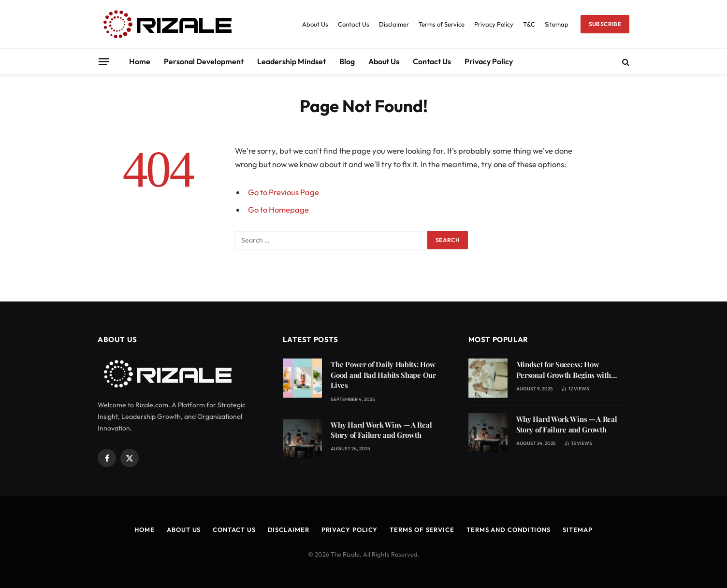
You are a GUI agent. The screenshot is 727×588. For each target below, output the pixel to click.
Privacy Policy (494, 24)
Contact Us (354, 24)
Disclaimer (394, 24)
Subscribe (605, 24)
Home (140, 61)
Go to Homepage (278, 209)
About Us (315, 24)
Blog (347, 61)
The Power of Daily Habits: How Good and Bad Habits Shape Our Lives (383, 375)
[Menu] (104, 61)
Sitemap (557, 24)
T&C (529, 24)
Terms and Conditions (509, 530)
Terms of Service (442, 24)
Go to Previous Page (284, 192)
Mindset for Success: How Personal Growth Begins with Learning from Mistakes (564, 370)
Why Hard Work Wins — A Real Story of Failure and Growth (381, 430)
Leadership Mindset (291, 61)
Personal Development (204, 61)
